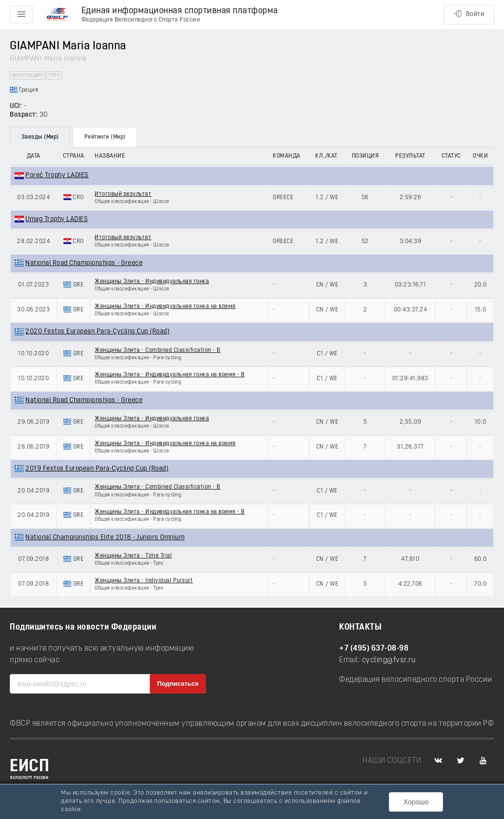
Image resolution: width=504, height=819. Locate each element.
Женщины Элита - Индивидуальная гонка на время (165, 307)
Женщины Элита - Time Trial (133, 556)
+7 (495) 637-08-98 (374, 649)
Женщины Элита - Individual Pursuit (144, 581)
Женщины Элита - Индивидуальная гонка (152, 282)
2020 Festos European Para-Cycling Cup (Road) (97, 332)
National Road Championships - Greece (84, 263)
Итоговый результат (123, 194)
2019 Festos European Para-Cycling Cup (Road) (97, 469)
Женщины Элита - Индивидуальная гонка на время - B (170, 375)
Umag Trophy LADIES (57, 219)
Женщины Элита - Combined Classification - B (158, 350)
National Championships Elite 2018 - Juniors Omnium (105, 538)
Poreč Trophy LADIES (57, 175)
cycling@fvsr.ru (389, 660)
